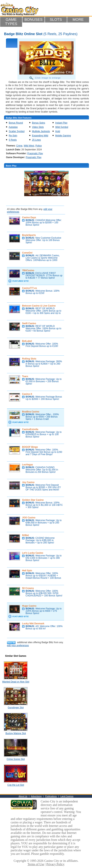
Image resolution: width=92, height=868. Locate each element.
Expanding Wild (40, 136)
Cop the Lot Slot (16, 785)
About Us (23, 796)
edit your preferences (18, 645)
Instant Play (61, 123)
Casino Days (29, 217)
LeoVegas (28, 465)
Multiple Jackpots (41, 131)
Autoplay (13, 127)
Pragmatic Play (35, 153)
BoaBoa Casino (31, 412)
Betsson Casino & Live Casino (39, 306)
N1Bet (25, 535)
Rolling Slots (29, 359)
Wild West (29, 146)
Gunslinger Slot (16, 708)
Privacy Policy (55, 864)
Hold (58, 131)
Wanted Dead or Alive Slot (16, 682)
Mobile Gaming (63, 136)
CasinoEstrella (30, 429)
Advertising (36, 796)
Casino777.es (30, 288)
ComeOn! (27, 253)
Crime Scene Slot (16, 759)
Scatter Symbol (17, 131)
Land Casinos (67, 796)
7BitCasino (28, 270)
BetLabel (27, 341)
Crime (19, 146)
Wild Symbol (62, 127)
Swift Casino (29, 323)
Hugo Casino (29, 606)
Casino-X (27, 394)
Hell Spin (27, 571)
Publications (51, 796)
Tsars (25, 376)
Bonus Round (16, 123)
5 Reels (13, 140)
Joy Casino (28, 482)
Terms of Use (36, 864)
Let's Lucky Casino (33, 553)
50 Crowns (28, 588)
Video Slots (38, 127)
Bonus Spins (38, 123)
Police (39, 146)
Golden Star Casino (33, 500)
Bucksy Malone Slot (16, 733)
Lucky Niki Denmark (33, 624)
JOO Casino (29, 518)
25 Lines (36, 140)
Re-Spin (13, 136)
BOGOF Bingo (30, 447)
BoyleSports (29, 235)
